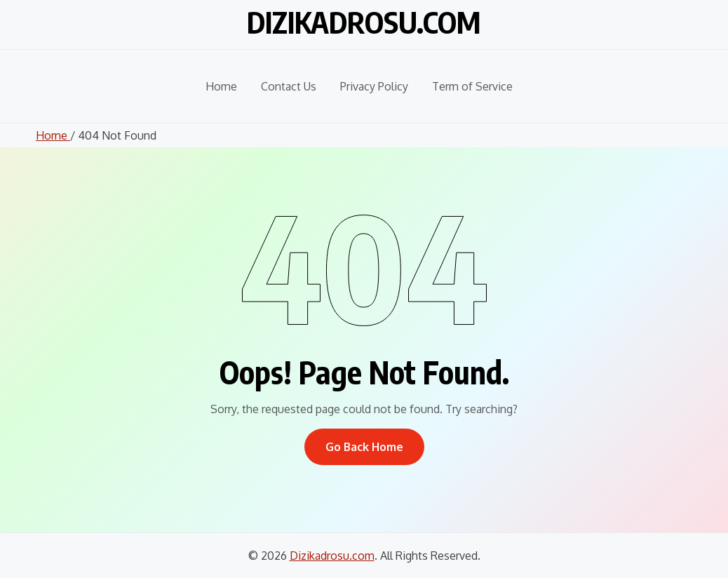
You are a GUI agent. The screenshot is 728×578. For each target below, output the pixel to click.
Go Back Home (364, 447)
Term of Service (472, 86)
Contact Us (289, 86)
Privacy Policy (374, 86)
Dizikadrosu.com (364, 22)
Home (221, 86)
